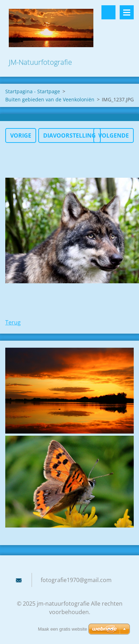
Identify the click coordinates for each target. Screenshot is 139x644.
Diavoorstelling (69, 135)
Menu (127, 12)
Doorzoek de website (108, 12)
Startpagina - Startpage (33, 91)
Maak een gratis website (62, 629)
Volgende (114, 135)
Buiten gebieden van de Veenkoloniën (50, 99)
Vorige (21, 135)
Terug (13, 322)
